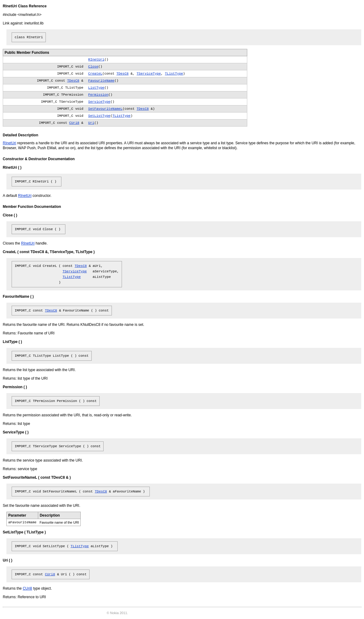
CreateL (95, 74)
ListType (96, 88)
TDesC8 (123, 74)
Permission (98, 95)
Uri (91, 123)
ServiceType (99, 102)
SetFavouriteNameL (105, 109)
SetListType (99, 116)
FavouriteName (101, 81)
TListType (174, 74)
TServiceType (149, 74)
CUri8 (74, 123)
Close (93, 67)
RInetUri (96, 60)
